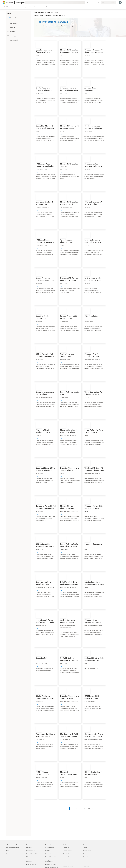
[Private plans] (98, 2)
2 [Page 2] (72, 808)
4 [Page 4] (80, 808)
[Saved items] (94, 2)
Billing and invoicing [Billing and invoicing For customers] (31, 864)
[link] (46, 59)
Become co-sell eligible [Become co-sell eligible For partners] (51, 864)
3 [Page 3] (76, 808)
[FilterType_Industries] (8, 31)
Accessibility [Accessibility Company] (86, 866)
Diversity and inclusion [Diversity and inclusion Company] (88, 863)
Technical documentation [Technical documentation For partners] (51, 857)
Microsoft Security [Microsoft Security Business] (67, 851)
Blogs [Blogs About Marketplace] (8, 851)
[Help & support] (91, 2)
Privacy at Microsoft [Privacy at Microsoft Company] (88, 857)
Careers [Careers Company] (85, 848)
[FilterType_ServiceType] (8, 36)
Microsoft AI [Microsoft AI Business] (66, 848)
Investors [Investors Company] (85, 860)
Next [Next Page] (89, 808)
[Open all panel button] (6, 7)
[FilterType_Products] (8, 27)
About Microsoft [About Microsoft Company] (87, 851)
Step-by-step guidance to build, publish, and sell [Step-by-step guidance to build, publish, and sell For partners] (53, 861)
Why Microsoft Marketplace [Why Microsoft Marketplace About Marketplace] (13, 848)
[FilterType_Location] (8, 23)
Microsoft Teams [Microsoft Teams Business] (67, 863)
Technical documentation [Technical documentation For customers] (32, 854)
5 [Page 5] (84, 808)
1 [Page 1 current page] (68, 808)
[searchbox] (20, 18)
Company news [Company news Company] (87, 854)
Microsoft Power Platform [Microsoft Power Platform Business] (69, 860)
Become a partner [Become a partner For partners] (49, 848)
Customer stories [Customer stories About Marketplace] (10, 854)
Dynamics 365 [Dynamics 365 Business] (66, 854)
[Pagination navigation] (80, 810)
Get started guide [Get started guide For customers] (30, 851)
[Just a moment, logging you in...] (120, 2)
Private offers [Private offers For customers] (29, 857)
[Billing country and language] (108, 2)
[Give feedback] (87, 2)
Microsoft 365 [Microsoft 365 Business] (66, 857)
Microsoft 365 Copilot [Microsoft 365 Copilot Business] (68, 866)
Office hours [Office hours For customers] (29, 848)
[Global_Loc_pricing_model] (8, 40)
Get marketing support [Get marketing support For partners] (51, 854)
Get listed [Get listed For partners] (48, 851)
